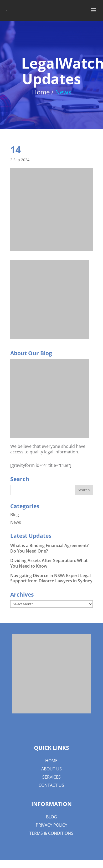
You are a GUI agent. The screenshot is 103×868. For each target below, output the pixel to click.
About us (51, 769)
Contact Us (51, 785)
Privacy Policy (51, 825)
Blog (15, 515)
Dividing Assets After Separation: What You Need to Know (49, 563)
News (16, 522)
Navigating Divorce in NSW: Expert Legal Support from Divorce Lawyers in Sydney (51, 578)
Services (51, 777)
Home (51, 761)
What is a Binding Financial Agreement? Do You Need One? (49, 548)
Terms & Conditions (51, 833)
